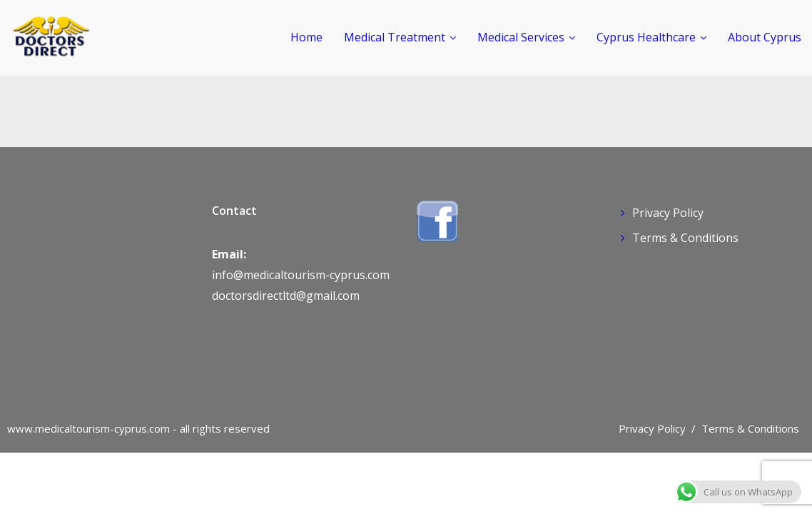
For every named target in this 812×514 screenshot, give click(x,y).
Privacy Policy (668, 213)
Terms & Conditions (685, 238)
